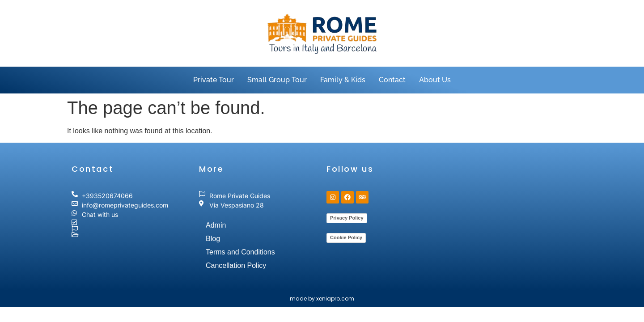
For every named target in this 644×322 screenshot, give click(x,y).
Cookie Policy (346, 237)
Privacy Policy (347, 218)
